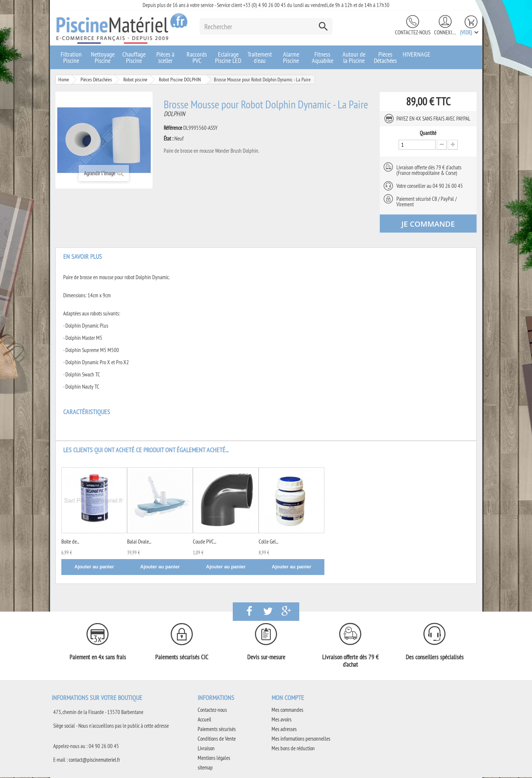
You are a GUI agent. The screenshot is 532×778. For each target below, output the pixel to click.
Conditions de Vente (217, 739)
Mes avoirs (282, 720)
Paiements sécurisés (217, 730)
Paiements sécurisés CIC (182, 658)
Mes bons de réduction (293, 749)
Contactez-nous (413, 32)
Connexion (445, 32)
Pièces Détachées (385, 57)
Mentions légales (214, 759)
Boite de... (70, 542)
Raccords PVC (197, 57)
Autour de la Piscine (354, 57)
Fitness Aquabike (323, 57)
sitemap (205, 768)
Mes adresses (284, 730)
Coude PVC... (204, 542)
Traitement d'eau (260, 57)
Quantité (428, 133)
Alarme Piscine (291, 57)
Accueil (204, 720)
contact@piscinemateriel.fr (94, 760)
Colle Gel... (268, 542)
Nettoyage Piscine (103, 57)
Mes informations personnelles (301, 739)
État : (168, 139)
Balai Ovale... (139, 542)
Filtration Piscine (71, 57)
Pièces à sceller (165, 57)
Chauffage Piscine (134, 57)
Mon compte (288, 698)
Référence (173, 128)
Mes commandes (287, 711)
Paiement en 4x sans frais (98, 658)
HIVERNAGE (417, 54)
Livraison (206, 749)
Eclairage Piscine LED (228, 57)
